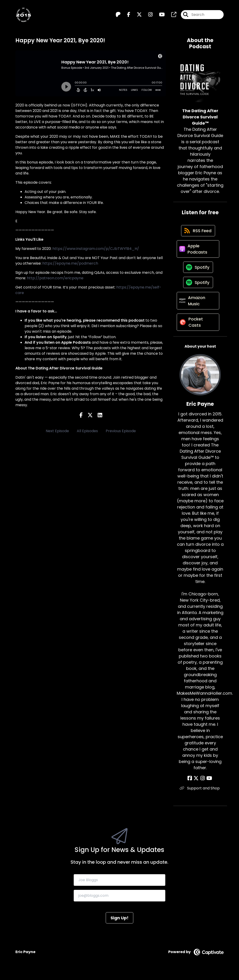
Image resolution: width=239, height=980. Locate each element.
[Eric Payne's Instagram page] (203, 785)
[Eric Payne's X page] (197, 785)
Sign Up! (119, 924)
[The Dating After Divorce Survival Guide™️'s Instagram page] (148, 15)
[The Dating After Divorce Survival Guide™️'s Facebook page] (126, 15)
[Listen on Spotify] (198, 270)
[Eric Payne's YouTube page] (209, 785)
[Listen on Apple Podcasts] (198, 251)
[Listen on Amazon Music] (198, 306)
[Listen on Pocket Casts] (198, 329)
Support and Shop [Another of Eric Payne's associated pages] (200, 795)
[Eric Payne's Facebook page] (191, 785)
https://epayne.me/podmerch (70, 263)
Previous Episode (121, 431)
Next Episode (57, 431)
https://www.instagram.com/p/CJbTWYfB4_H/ (96, 249)
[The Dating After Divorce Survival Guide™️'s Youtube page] (159, 15)
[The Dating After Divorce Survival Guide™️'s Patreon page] (118, 15)
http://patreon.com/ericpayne (55, 278)
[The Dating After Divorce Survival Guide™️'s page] (171, 15)
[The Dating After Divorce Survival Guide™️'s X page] (137, 15)
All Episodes (87, 431)
